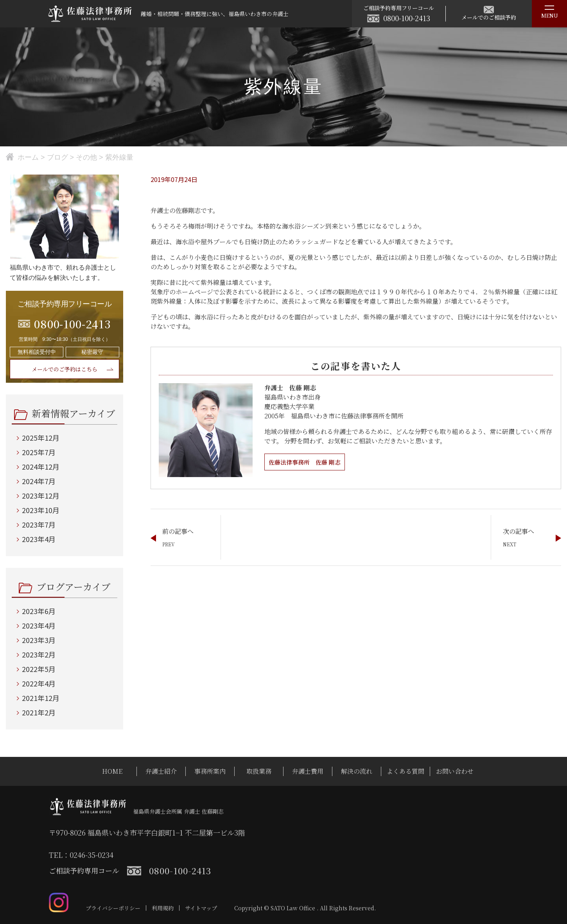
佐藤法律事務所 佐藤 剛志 (307, 462)
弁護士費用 (308, 771)
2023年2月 (39, 654)
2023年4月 (39, 539)
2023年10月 (41, 510)
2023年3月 (39, 640)
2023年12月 (41, 495)
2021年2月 (39, 712)
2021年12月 (41, 698)
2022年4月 (39, 683)
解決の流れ (357, 771)
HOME (112, 771)
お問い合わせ (455, 771)
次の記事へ (519, 531)
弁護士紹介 (161, 771)
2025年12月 (41, 438)
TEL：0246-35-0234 (81, 855)
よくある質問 (406, 771)
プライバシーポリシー (113, 908)
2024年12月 (41, 467)
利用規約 (163, 908)
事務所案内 (210, 771)
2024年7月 (39, 481)
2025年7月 (39, 452)
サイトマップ (201, 908)
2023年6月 (39, 611)
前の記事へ (178, 531)
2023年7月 (39, 524)
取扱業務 (259, 771)
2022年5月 (39, 669)
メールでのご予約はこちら (65, 369)
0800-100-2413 (407, 18)
